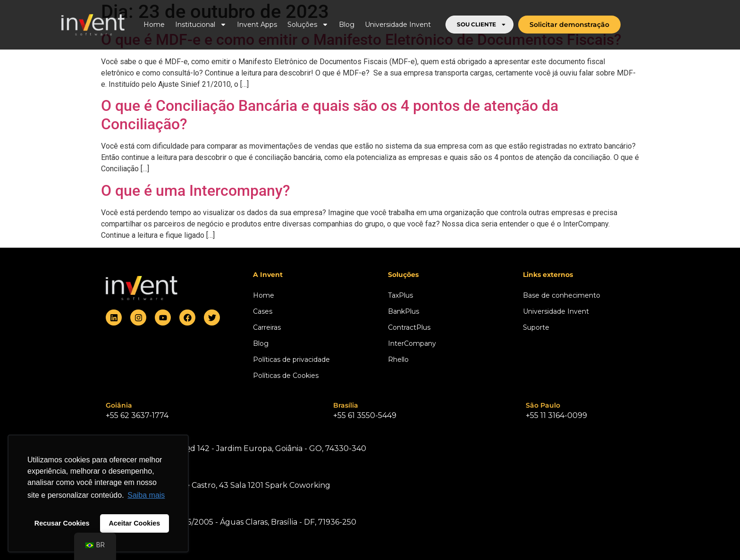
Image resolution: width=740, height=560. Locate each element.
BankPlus (404, 311)
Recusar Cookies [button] (62, 523)
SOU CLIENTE (482, 25)
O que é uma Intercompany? (196, 191)
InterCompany (412, 343)
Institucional (201, 25)
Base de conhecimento (562, 295)
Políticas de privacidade (291, 359)
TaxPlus (400, 295)
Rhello (398, 359)
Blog (347, 25)
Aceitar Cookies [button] (134, 523)
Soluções (308, 25)
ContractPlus (409, 327)
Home (154, 25)
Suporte (536, 327)
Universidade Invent (398, 25)
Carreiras (267, 327)
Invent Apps (257, 25)
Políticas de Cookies (286, 376)
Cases (263, 311)
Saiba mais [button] (146, 495)
